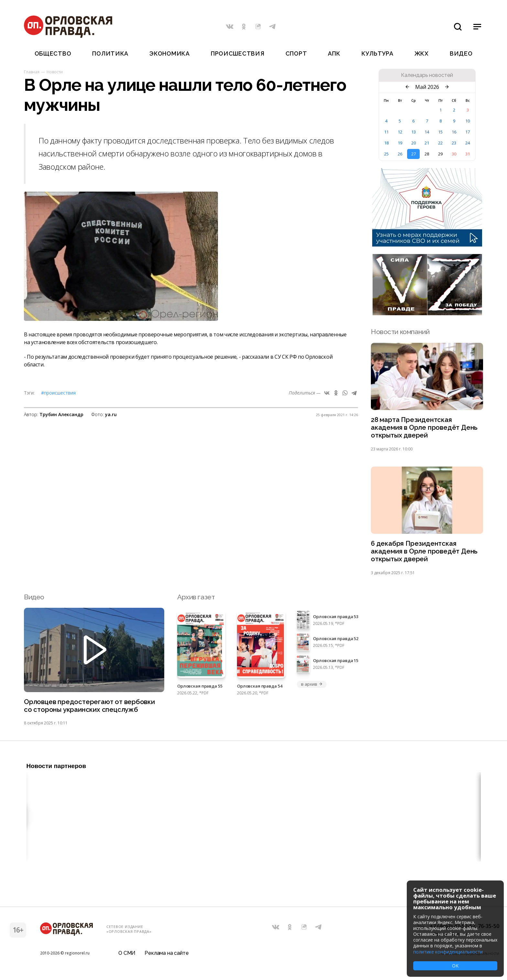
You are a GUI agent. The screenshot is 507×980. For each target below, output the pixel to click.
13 (414, 132)
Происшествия (238, 53)
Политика (110, 53)
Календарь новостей (427, 75)
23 (454, 143)
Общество (53, 53)
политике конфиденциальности (448, 952)
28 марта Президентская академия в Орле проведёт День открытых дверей (425, 428)
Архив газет (196, 599)
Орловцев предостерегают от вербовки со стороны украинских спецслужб (90, 708)
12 (400, 132)
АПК (334, 53)
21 (427, 143)
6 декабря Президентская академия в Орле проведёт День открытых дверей (425, 553)
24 (468, 143)
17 (468, 132)
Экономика (169, 53)
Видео (461, 53)
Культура (378, 53)
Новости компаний (400, 332)
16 (454, 132)
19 (400, 143)
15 (440, 132)
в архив (312, 686)
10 (468, 121)
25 (386, 154)
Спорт (296, 53)
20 (414, 143)
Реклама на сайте (167, 956)
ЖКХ (422, 53)
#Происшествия (58, 393)
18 (386, 143)
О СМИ (127, 956)
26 (400, 154)
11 (386, 132)
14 (427, 132)
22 (440, 143)
